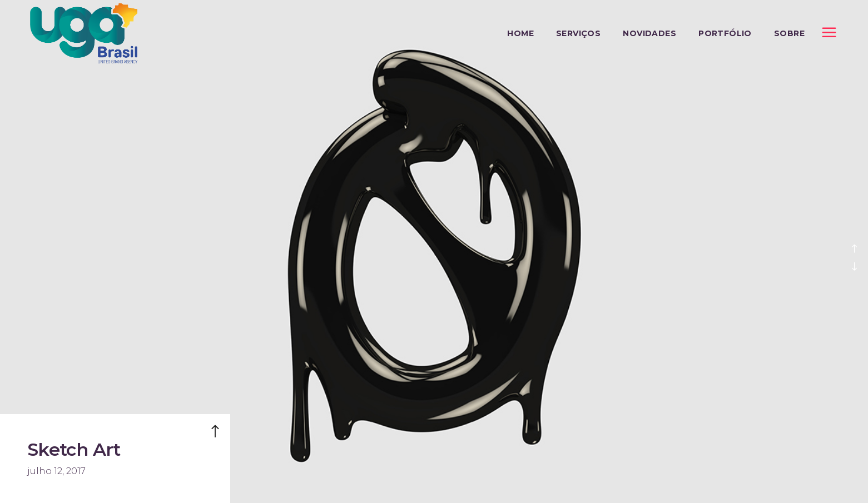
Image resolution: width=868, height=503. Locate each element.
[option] (434, 251)
